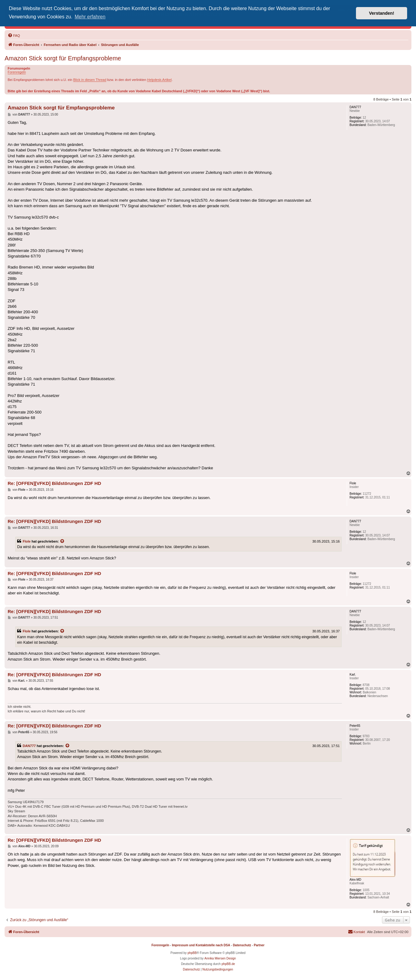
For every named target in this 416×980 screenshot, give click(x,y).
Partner (259, 945)
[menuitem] (14, 36)
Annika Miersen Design (220, 958)
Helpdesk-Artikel (159, 80)
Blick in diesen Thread (90, 80)
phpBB (192, 953)
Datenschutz (242, 945)
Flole (27, 541)
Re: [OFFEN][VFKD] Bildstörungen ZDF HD (54, 483)
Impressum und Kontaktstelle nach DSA (201, 945)
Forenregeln (17, 72)
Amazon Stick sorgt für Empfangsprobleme (63, 58)
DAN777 (29, 746)
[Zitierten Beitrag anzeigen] (62, 541)
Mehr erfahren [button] (90, 17)
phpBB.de (228, 964)
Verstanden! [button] (382, 13)
